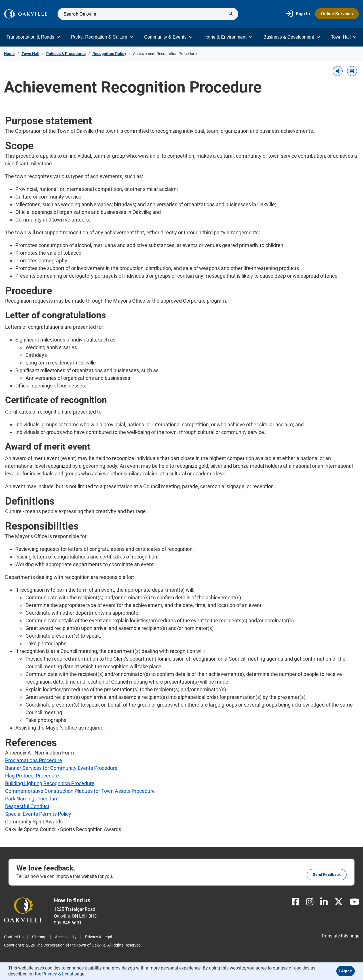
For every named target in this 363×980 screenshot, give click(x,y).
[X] (339, 902)
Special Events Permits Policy (38, 814)
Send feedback (327, 874)
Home (9, 54)
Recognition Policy (109, 54)
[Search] (148, 14)
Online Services (337, 14)
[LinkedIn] (324, 902)
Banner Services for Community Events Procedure (61, 768)
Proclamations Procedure (34, 760)
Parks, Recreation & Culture (102, 37)
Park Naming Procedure (32, 799)
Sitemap (39, 937)
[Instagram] (310, 902)
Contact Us (14, 937)
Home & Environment (228, 37)
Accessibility (66, 937)
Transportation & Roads (33, 37)
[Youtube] (354, 902)
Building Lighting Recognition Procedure (50, 783)
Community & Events (168, 37)
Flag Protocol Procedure (32, 776)
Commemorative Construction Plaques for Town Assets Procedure (80, 791)
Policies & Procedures (66, 54)
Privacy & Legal (99, 937)
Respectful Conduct (27, 806)
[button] (338, 71)
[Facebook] (296, 902)
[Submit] (231, 14)
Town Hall (344, 37)
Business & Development (292, 37)
